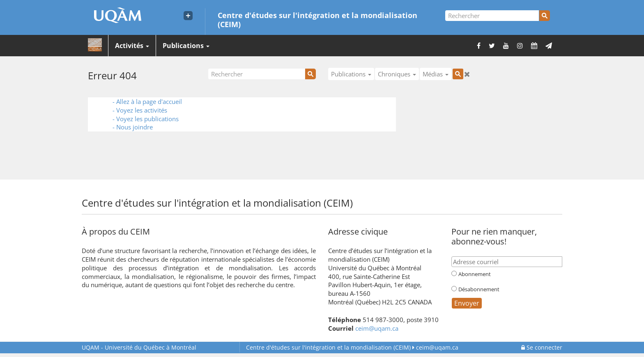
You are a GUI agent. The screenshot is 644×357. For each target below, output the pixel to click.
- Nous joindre (133, 127)
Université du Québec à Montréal (139, 347)
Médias (436, 74)
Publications (186, 46)
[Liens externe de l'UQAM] (188, 16)
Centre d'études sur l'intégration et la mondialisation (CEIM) (317, 19)
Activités (132, 46)
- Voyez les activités (140, 110)
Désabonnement (479, 289)
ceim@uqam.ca (377, 328)
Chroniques (397, 74)
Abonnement (475, 274)
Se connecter (542, 347)
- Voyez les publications (146, 119)
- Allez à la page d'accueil (147, 101)
